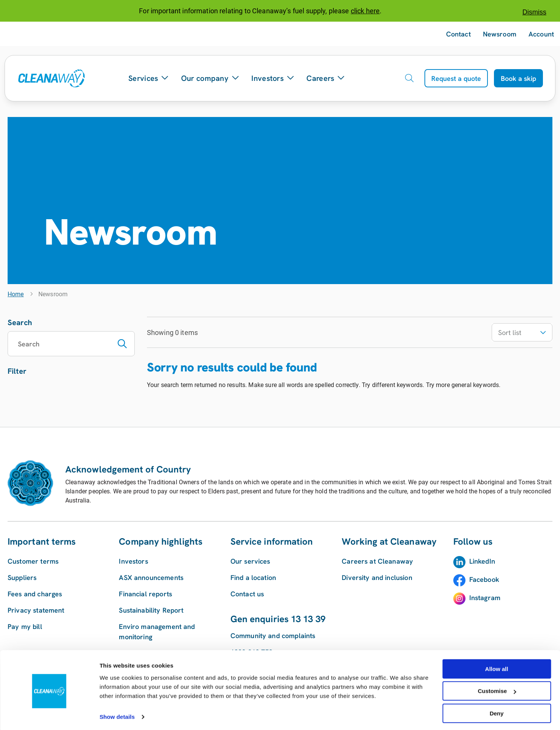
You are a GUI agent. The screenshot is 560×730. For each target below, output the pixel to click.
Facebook (484, 579)
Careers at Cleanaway (377, 561)
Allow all (497, 667)
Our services (250, 561)
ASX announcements (151, 578)
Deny (497, 711)
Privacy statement (36, 610)
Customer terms (33, 561)
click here (365, 11)
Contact (458, 34)
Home (16, 294)
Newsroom (500, 34)
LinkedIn (482, 561)
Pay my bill (25, 627)
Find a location (253, 578)
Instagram (485, 598)
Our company (210, 78)
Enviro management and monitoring (157, 632)
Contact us (247, 594)
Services (149, 78)
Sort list (522, 333)
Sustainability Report (151, 610)
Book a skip (518, 78)
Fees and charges (35, 594)
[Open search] (409, 78)
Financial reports (145, 594)
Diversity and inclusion (377, 578)
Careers (326, 78)
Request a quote (456, 78)
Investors (273, 78)
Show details (117, 715)
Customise (497, 689)
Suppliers (22, 578)
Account (541, 34)
